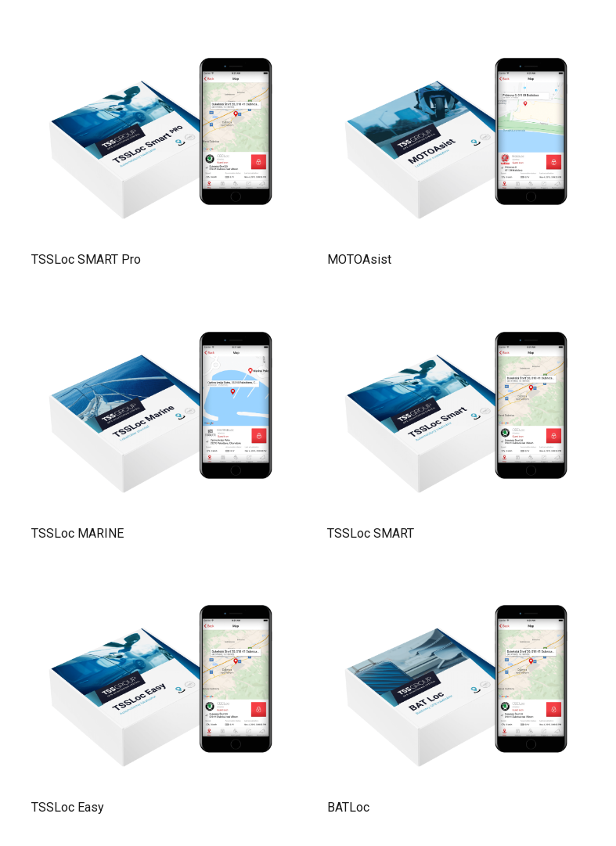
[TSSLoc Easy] (160, 589)
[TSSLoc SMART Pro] (160, 42)
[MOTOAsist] (456, 42)
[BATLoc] (456, 589)
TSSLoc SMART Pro (86, 259)
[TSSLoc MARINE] (160, 316)
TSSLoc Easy (68, 807)
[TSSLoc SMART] (456, 316)
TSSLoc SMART (371, 533)
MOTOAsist (359, 259)
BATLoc (348, 807)
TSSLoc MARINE (77, 533)
